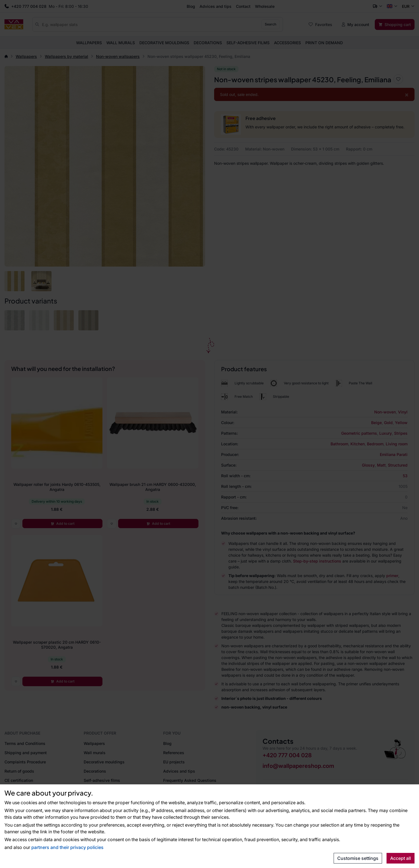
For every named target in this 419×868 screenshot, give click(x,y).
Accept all (401, 858)
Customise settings (358, 858)
